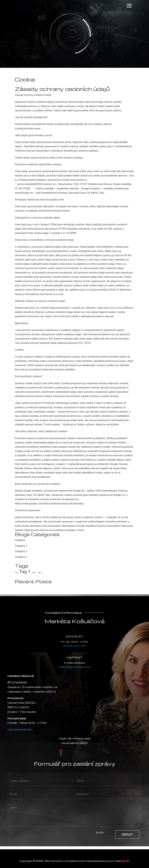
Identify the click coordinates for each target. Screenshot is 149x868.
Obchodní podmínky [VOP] (20, 729)
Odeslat (127, 835)
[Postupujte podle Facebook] (61, 755)
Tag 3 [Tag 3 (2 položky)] (40, 573)
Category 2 (21, 551)
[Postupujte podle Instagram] (61, 751)
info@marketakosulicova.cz (74, 667)
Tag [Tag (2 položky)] (16, 573)
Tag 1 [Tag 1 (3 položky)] (25, 572)
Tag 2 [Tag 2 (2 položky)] (34, 573)
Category (20, 540)
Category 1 (21, 546)
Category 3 (21, 557)
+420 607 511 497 (75, 646)
